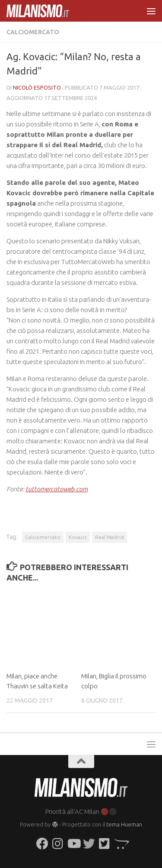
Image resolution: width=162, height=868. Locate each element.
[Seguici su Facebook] (42, 844)
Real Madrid (110, 537)
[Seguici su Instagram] (58, 844)
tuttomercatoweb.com (57, 489)
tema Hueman (124, 824)
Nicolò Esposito (37, 87)
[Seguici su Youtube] (73, 844)
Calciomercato (33, 32)
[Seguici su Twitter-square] (105, 844)
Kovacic (78, 537)
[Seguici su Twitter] (89, 844)
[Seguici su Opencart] (120, 844)
